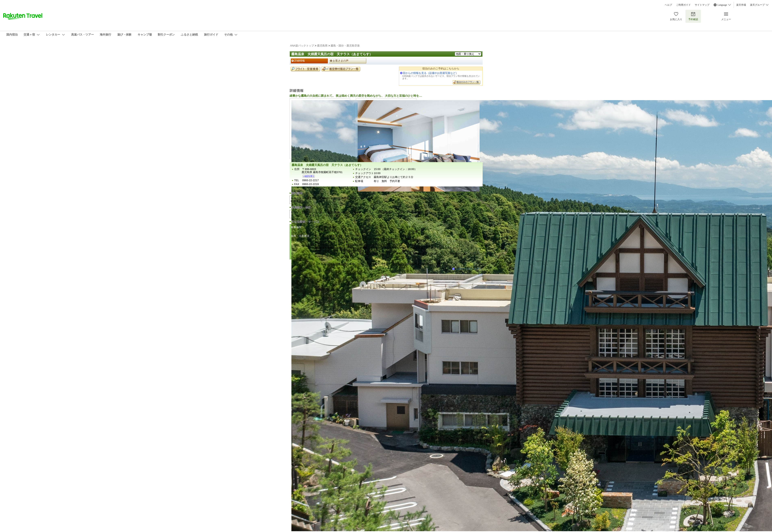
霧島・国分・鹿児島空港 (345, 46)
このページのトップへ (468, 269)
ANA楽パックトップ (302, 46)
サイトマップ (702, 5)
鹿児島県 (322, 46)
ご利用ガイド (683, 5)
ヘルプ (668, 5)
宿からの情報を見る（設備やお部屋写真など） (431, 73)
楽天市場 (741, 5)
